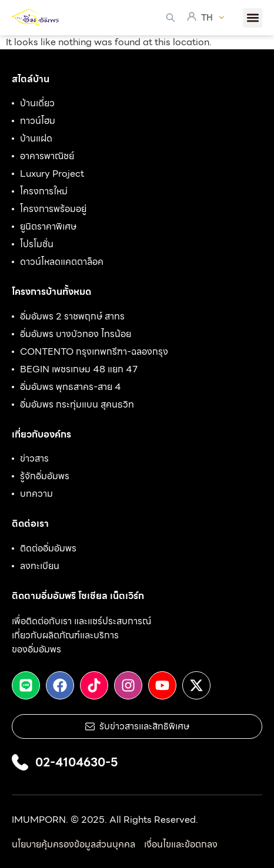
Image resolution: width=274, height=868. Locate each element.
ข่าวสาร (34, 459)
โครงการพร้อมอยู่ (53, 209)
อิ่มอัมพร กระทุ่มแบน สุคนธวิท (77, 405)
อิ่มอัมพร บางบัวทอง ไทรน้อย (76, 334)
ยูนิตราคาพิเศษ (48, 227)
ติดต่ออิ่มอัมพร (48, 549)
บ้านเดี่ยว (37, 103)
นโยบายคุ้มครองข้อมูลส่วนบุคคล (73, 845)
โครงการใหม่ (44, 191)
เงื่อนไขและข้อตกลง (181, 845)
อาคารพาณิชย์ (47, 156)
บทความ (36, 494)
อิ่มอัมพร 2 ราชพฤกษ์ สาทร (72, 317)
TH (213, 18)
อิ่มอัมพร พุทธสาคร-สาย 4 (71, 387)
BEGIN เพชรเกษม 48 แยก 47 (79, 369)
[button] (253, 18)
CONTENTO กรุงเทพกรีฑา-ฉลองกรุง (94, 352)
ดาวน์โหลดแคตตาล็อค (62, 262)
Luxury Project (52, 174)
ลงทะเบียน (40, 566)
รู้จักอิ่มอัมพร (45, 476)
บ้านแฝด (36, 139)
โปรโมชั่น (37, 244)
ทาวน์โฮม (38, 121)
